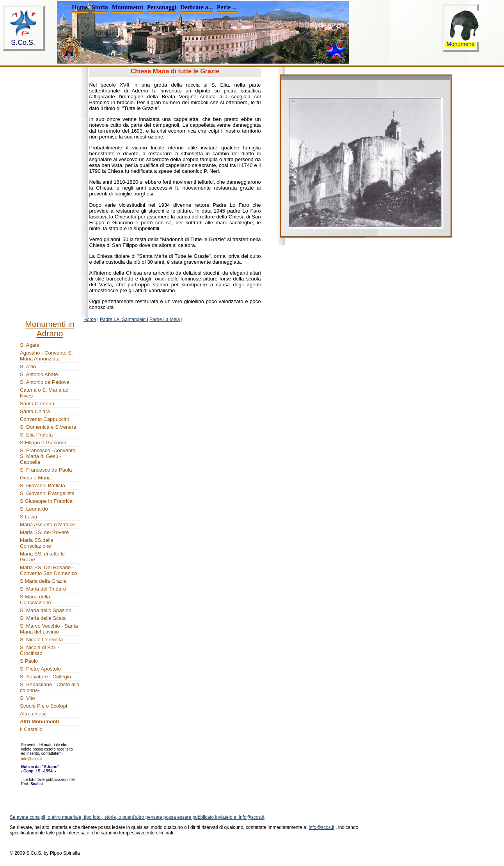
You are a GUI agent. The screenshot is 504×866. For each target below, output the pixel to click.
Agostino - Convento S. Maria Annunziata (46, 356)
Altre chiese (33, 714)
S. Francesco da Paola (46, 470)
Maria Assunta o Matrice (47, 524)
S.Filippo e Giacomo (43, 443)
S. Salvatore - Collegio (45, 677)
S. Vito (28, 698)
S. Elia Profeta (36, 435)
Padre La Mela (165, 319)
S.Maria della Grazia (43, 581)
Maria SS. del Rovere (44, 532)
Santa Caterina (37, 404)
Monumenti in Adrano (50, 329)
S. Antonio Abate (39, 374)
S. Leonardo (34, 509)
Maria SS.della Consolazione (37, 543)
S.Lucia (28, 517)
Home (80, 7)
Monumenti (128, 7)
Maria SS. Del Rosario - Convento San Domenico (49, 570)
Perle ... (227, 7)
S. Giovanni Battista (43, 485)
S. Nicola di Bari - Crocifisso (40, 650)
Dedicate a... (197, 7)
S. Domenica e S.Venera (48, 427)
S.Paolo (29, 661)
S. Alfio (28, 366)
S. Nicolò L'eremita (41, 640)
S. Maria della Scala (43, 618)
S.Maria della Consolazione (35, 600)
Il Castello (31, 729)
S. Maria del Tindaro (43, 589)
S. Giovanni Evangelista (47, 493)
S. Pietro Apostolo (40, 669)
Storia (100, 7)
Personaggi (162, 7)
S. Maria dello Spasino (46, 610)
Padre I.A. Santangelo (123, 319)
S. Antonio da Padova (45, 382)
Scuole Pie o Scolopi (43, 706)
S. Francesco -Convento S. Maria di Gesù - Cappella (48, 456)
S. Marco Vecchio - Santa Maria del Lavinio (49, 629)
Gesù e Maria (35, 478)
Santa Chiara (35, 411)
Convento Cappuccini (44, 419)
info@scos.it (321, 827)
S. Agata (30, 345)
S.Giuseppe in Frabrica (46, 501)
